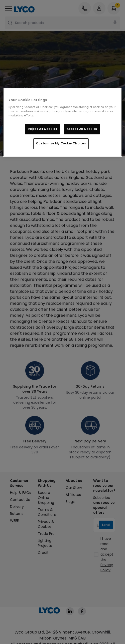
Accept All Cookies (82, 129)
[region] (62, 122)
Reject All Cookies (42, 129)
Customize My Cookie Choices (61, 143)
